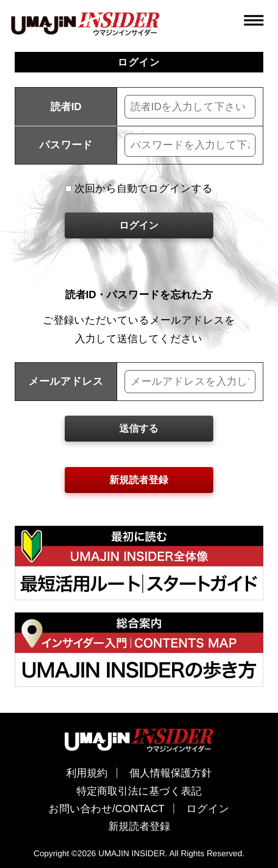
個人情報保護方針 (171, 773)
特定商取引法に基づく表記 (139, 791)
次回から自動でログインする (139, 188)
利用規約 (87, 773)
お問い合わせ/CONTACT (107, 809)
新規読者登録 (139, 480)
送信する (139, 428)
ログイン (139, 225)
